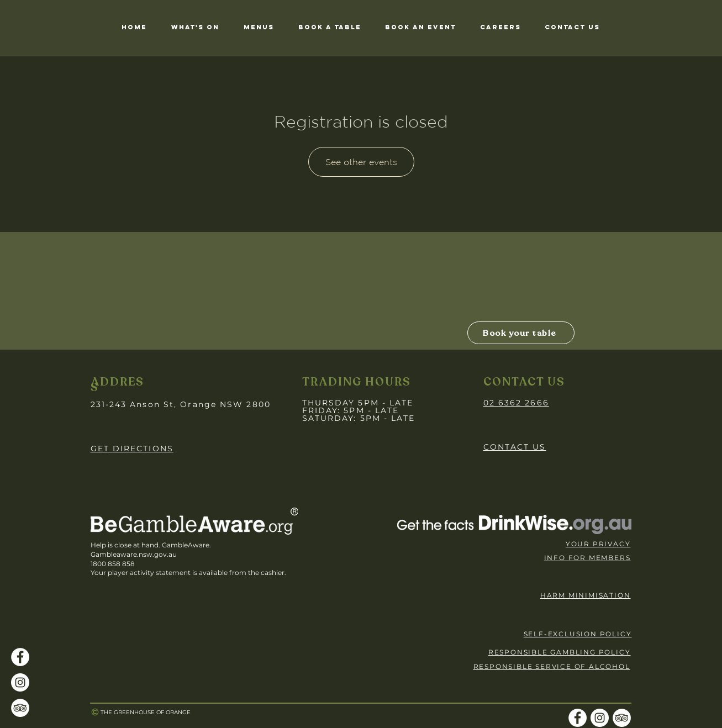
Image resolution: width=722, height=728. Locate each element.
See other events (361, 162)
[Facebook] (20, 657)
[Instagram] (20, 682)
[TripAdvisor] (20, 708)
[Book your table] (521, 333)
